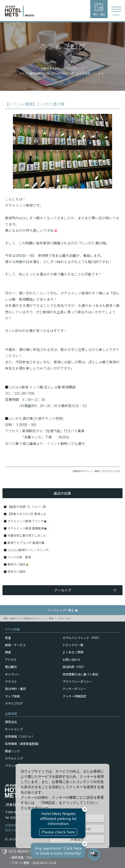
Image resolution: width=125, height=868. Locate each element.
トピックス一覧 (73, 645)
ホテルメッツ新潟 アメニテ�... (28, 521)
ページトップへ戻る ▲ (63, 610)
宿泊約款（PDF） (74, 667)
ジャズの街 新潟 (19, 557)
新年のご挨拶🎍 (18, 564)
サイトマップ (14, 729)
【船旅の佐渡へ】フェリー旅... (28, 506)
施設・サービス (15, 645)
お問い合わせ (71, 659)
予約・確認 (99, 10)
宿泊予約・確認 (15, 689)
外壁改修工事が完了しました (27, 535)
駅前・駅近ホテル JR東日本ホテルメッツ (24, 618)
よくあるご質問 (73, 652)
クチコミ (11, 681)
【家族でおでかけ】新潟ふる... (28, 514)
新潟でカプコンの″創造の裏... (27, 543)
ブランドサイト (15, 765)
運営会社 (11, 722)
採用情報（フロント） (20, 736)
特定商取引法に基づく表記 (80, 674)
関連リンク (12, 751)
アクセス (11, 659)
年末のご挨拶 (16, 571)
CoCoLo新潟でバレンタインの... (29, 550)
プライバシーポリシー (77, 681)
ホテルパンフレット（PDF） (82, 638)
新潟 (51, 618)
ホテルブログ (64, 618)
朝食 (8, 652)
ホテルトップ (14, 758)
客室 (8, 638)
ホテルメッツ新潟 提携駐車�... (28, 528)
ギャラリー (12, 674)
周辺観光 (11, 667)
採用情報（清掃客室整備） (23, 744)
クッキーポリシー (74, 689)
